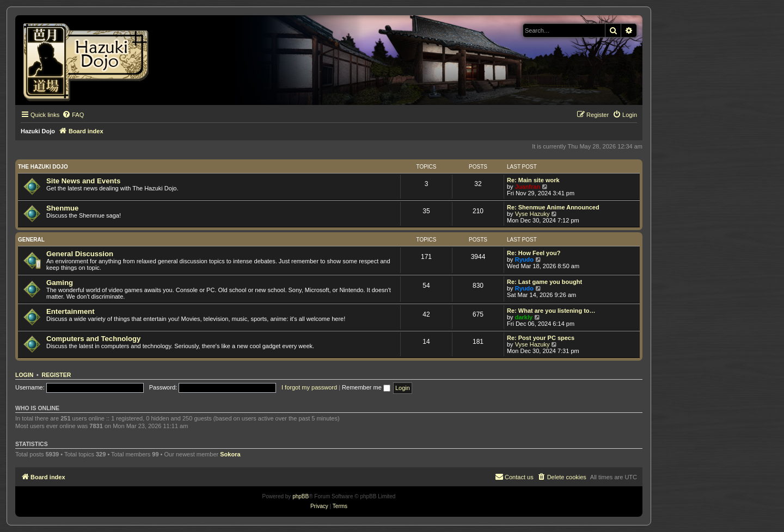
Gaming (60, 283)
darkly (524, 317)
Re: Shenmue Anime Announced (553, 207)
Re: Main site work (533, 180)
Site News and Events (83, 181)
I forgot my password (309, 387)
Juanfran (528, 187)
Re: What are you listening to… (551, 311)
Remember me (366, 387)
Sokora (230, 454)
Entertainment (71, 311)
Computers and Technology (93, 339)
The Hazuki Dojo (43, 167)
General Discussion (80, 254)
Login (24, 375)
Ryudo (524, 259)
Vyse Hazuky (532, 214)
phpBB (301, 496)
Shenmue (62, 208)
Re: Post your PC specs (541, 338)
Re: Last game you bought (544, 282)
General (31, 240)
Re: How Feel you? (534, 253)
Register (57, 375)
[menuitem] (73, 115)
